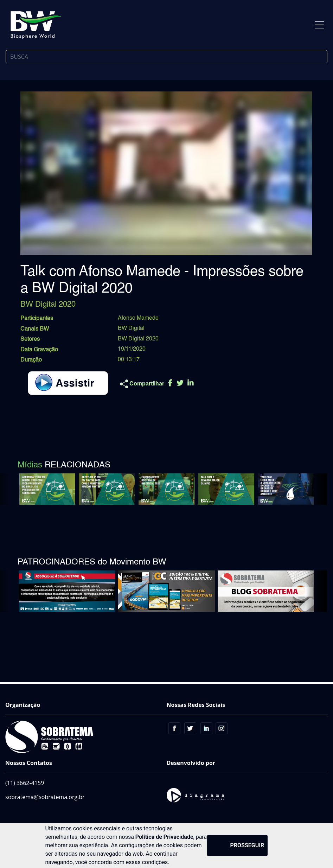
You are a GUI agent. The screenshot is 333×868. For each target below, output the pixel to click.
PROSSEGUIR (247, 845)
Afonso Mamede (138, 318)
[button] (316, 489)
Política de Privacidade (164, 837)
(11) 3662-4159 (25, 783)
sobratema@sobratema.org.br (45, 797)
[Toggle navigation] (319, 25)
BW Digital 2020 (138, 339)
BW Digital (131, 328)
